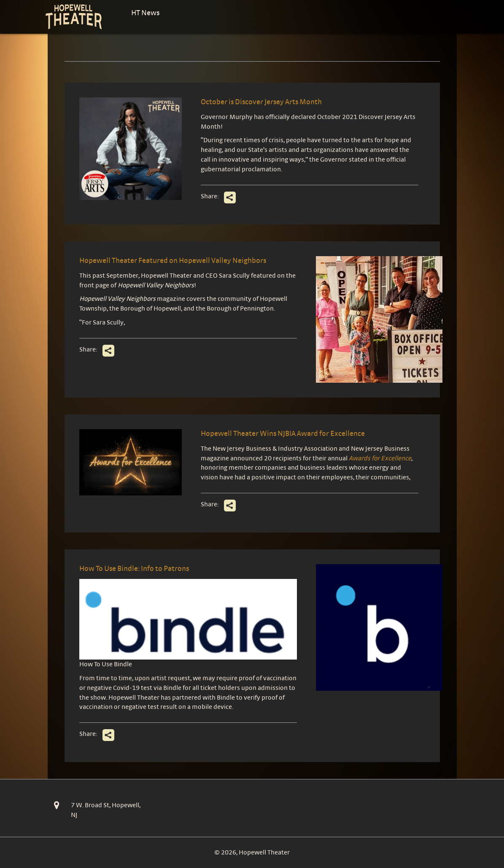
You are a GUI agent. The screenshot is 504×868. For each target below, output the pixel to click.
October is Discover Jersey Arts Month (261, 101)
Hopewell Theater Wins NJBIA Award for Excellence (283, 433)
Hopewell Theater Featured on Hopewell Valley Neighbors (173, 260)
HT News (145, 12)
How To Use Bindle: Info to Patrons (134, 568)
